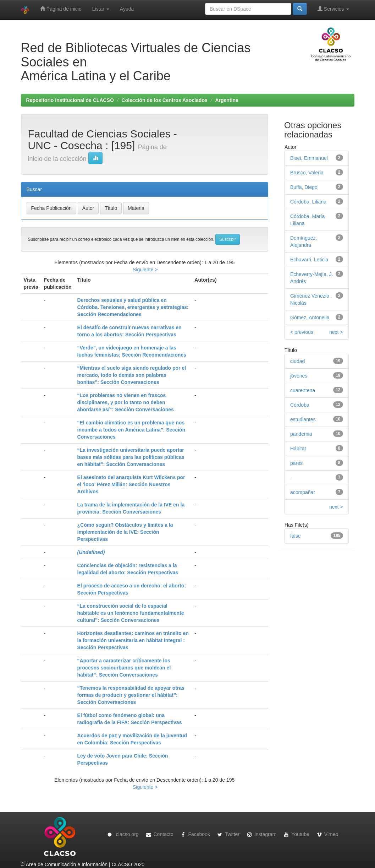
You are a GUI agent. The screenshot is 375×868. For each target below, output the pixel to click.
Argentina (227, 100)
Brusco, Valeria (307, 173)
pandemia (301, 434)
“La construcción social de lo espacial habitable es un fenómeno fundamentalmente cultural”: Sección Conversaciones (131, 613)
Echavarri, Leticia (309, 260)
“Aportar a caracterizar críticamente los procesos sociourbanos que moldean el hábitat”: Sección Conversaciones (124, 668)
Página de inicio (61, 9)
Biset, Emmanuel (309, 158)
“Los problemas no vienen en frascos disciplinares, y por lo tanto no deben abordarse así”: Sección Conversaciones (126, 402)
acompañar (303, 492)
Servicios (333, 9)
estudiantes (303, 419)
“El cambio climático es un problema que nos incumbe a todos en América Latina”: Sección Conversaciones (131, 430)
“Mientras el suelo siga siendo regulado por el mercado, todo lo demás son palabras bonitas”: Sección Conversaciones (132, 375)
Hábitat (298, 449)
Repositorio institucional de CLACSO (70, 100)
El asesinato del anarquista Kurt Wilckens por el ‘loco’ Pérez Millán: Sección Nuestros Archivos (131, 484)
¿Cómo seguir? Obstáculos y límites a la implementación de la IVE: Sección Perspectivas (125, 532)
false (296, 536)
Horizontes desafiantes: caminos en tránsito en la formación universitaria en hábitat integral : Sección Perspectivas (133, 640)
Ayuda (127, 9)
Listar (101, 9)
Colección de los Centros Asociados (165, 100)
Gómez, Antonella (310, 318)
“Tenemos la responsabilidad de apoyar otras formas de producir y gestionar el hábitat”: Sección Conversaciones (131, 695)
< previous (302, 332)
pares (296, 463)
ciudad (297, 361)
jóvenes (299, 376)
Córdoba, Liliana (308, 202)
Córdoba (300, 405)
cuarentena (303, 390)
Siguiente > (145, 270)
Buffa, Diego (304, 187)
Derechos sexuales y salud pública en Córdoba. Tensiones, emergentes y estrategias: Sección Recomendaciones (133, 307)
